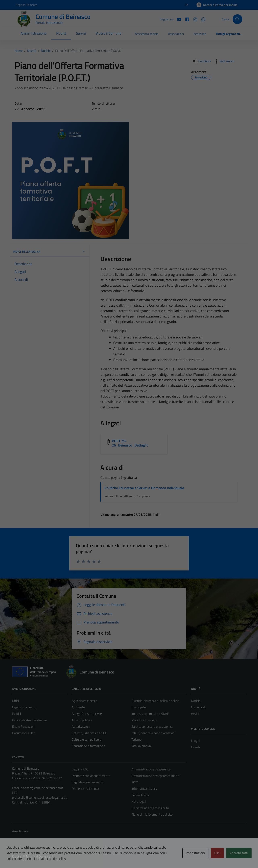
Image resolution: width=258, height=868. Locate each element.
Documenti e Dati (24, 733)
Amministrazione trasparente (151, 769)
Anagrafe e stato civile (87, 714)
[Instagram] (194, 19)
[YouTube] (178, 19)
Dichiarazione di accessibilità (150, 808)
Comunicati (199, 707)
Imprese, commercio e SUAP (150, 714)
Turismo (136, 739)
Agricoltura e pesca (84, 701)
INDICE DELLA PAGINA (49, 252)
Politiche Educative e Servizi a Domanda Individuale (144, 488)
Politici (16, 714)
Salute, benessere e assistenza (152, 726)
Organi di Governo (24, 707)
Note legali (139, 801)
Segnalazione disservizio (88, 782)
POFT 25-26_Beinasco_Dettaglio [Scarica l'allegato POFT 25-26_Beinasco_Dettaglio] (130, 443)
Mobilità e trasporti (144, 720)
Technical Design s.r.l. (40, 856)
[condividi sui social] (201, 61)
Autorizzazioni (81, 726)
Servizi (81, 33)
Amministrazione (34, 33)
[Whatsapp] (202, 19)
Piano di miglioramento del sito (152, 814)
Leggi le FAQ (80, 769)
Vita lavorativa (141, 746)
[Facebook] (186, 19)
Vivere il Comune (109, 33)
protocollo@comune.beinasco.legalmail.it (39, 797)
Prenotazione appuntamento (91, 776)
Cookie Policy (140, 795)
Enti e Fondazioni (24, 726)
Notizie (196, 701)
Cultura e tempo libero (87, 739)
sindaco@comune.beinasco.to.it (42, 788)
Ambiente (78, 707)
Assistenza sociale (147, 34)
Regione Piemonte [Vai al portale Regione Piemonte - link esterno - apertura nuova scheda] (26, 5)
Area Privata (20, 831)
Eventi (195, 747)
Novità (61, 33)
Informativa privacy (144, 789)
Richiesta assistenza (85, 789)
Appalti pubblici (82, 720)
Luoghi (196, 741)
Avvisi (195, 714)
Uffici (15, 701)
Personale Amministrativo (29, 720)
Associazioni (176, 34)
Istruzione (200, 34)
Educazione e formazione (88, 746)
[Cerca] (237, 19)
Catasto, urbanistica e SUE (89, 733)
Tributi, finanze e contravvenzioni (153, 733)
